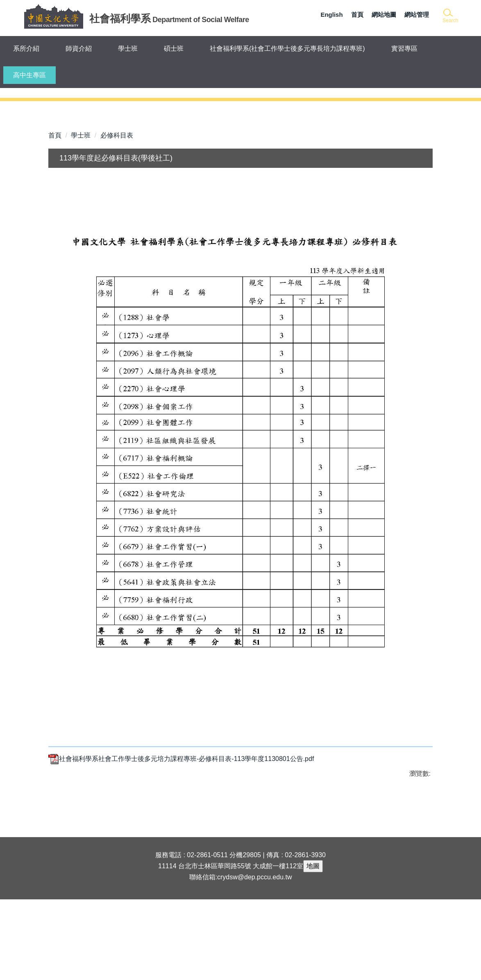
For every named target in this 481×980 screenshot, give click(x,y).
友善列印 (134, 878)
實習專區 (404, 49)
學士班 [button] (128, 49)
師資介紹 (79, 49)
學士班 (81, 216)
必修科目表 (117, 216)
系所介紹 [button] (26, 49)
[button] (450, 16)
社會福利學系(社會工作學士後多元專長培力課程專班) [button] (287, 49)
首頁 (357, 15)
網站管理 (417, 15)
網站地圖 (384, 15)
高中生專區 (29, 75)
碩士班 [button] (174, 49)
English (331, 15)
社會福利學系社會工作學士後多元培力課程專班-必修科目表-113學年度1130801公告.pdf (181, 839)
